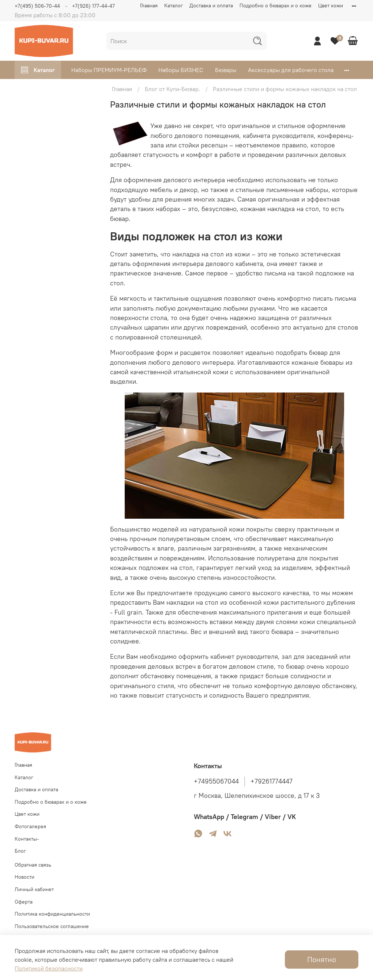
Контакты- (27, 839)
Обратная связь (33, 865)
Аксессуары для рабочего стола (291, 70)
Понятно (322, 959)
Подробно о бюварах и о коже (276, 5)
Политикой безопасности (49, 968)
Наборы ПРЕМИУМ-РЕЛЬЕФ (109, 70)
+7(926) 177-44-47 (93, 6)
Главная (149, 5)
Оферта (24, 902)
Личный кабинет (34, 889)
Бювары (226, 70)
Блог (20, 851)
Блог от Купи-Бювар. (172, 89)
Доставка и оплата (211, 5)
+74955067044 (216, 781)
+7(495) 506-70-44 (37, 6)
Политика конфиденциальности (52, 914)
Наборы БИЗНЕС (181, 70)
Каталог (174, 5)
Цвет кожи (331, 5)
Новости (25, 877)
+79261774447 (272, 781)
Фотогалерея (30, 826)
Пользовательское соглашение (52, 926)
